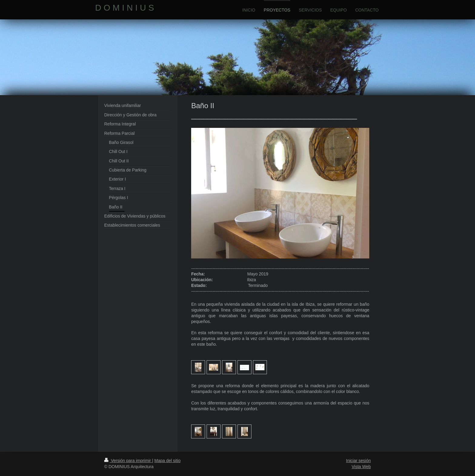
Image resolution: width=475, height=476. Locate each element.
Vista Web (361, 467)
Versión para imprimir (128, 461)
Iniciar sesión (358, 461)
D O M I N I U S (125, 8)
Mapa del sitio (168, 461)
